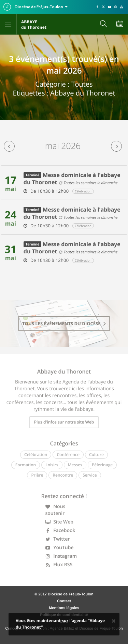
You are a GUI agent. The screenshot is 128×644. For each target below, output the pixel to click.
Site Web (60, 522)
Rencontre (63, 475)
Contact (64, 601)
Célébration (36, 454)
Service (90, 475)
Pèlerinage (102, 465)
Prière (37, 475)
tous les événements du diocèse (64, 324)
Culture (96, 454)
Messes (75, 465)
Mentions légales (64, 608)
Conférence (68, 454)
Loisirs (52, 465)
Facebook (60, 531)
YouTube (60, 548)
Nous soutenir (55, 510)
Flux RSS (59, 565)
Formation (26, 465)
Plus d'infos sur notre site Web (64, 422)
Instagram (61, 556)
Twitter (58, 539)
